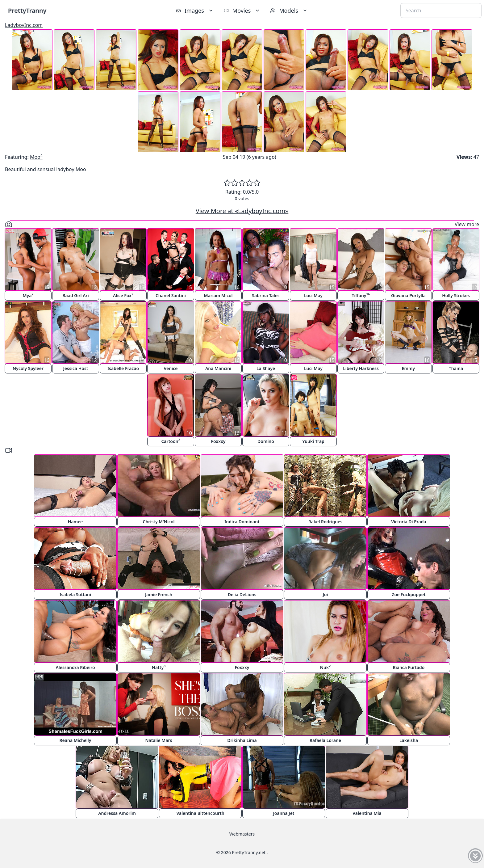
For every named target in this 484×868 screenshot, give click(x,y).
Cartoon (171, 441)
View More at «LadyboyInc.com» (242, 211)
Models (289, 11)
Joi (325, 594)
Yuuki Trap (313, 441)
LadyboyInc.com (24, 25)
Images (195, 11)
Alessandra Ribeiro (75, 667)
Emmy (408, 368)
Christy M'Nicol (159, 522)
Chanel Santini (171, 295)
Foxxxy (218, 441)
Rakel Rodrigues (325, 522)
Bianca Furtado (409, 667)
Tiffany (361, 295)
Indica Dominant (242, 522)
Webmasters (242, 834)
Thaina (456, 368)
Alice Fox (123, 295)
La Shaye (266, 368)
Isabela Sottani (75, 594)
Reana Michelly (75, 740)
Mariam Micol (218, 295)
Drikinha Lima (242, 740)
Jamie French (159, 594)
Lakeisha (409, 740)
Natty (159, 667)
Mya (28, 295)
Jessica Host (76, 368)
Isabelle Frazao (123, 368)
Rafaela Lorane (325, 740)
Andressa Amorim (117, 813)
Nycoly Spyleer (28, 368)
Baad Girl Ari (75, 295)
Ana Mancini (218, 368)
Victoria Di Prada (409, 522)
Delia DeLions (242, 594)
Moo (36, 157)
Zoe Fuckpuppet (409, 594)
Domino (266, 441)
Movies (242, 11)
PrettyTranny (27, 10)
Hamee (75, 522)
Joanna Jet (284, 813)
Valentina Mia (367, 813)
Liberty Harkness (361, 368)
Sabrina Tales (266, 295)
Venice (171, 368)
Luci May (313, 295)
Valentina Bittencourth (200, 813)
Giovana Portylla (408, 295)
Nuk (325, 667)
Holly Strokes (456, 295)
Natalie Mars (159, 740)
